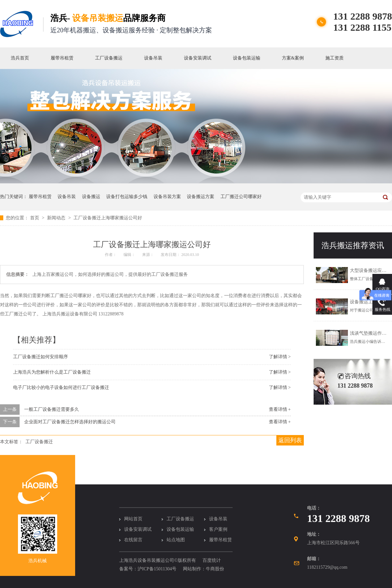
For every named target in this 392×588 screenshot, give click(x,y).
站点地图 (176, 540)
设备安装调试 (198, 58)
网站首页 (133, 519)
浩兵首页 (20, 58)
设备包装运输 (247, 58)
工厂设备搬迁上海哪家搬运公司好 (108, 218)
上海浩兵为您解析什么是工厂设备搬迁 (52, 372)
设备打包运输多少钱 (127, 197)
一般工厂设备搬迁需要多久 (52, 409)
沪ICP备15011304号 (157, 569)
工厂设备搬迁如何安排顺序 (41, 357)
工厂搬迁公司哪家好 (241, 197)
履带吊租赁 (62, 58)
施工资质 (335, 58)
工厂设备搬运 (109, 58)
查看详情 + (280, 409)
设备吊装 (153, 58)
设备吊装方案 (167, 197)
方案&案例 (293, 58)
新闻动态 (57, 218)
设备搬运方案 (201, 197)
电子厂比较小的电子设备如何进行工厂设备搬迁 (61, 387)
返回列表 (290, 440)
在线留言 (133, 540)
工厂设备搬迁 (39, 442)
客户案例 (218, 529)
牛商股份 (215, 569)
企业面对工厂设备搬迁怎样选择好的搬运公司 (70, 422)
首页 (35, 218)
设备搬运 (91, 197)
